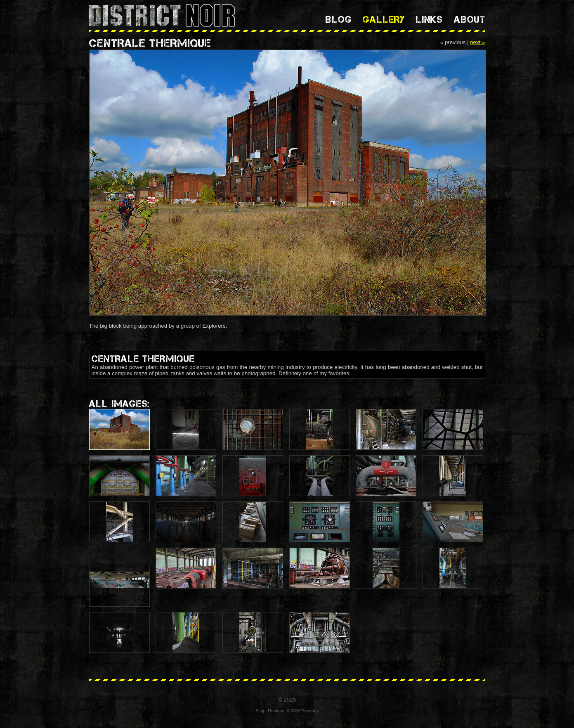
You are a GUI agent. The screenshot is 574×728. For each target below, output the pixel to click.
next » (477, 42)
